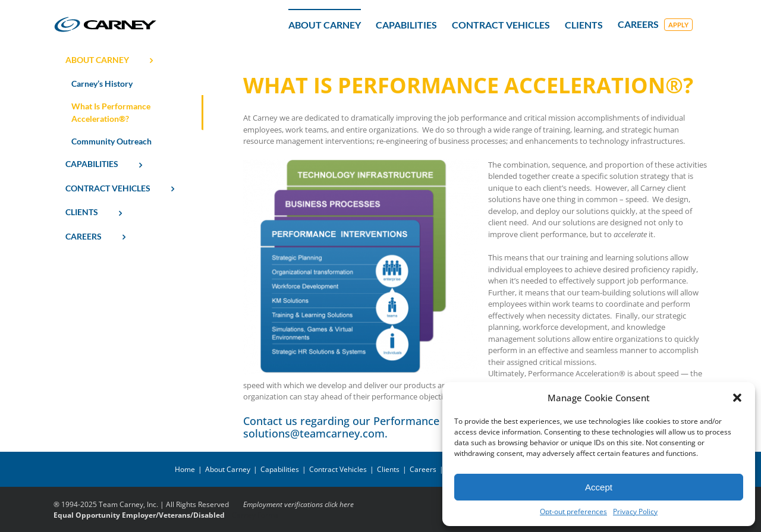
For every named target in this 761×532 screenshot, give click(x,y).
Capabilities (280, 469)
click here (339, 504)
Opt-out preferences (573, 511)
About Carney (228, 469)
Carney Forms (255, 515)
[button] (737, 398)
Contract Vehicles (338, 469)
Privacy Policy (635, 511)
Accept (599, 487)
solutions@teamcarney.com (314, 433)
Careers (423, 469)
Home (185, 469)
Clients (388, 469)
